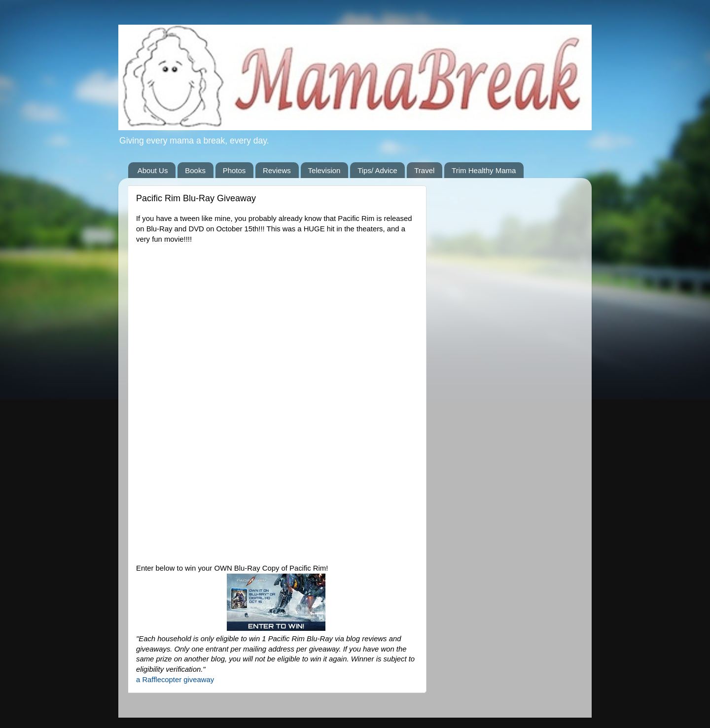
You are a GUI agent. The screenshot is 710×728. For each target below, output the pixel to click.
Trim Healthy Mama (484, 170)
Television (324, 170)
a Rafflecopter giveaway (175, 680)
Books (195, 170)
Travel (424, 170)
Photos (234, 170)
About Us (153, 170)
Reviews (277, 170)
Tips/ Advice (377, 170)
